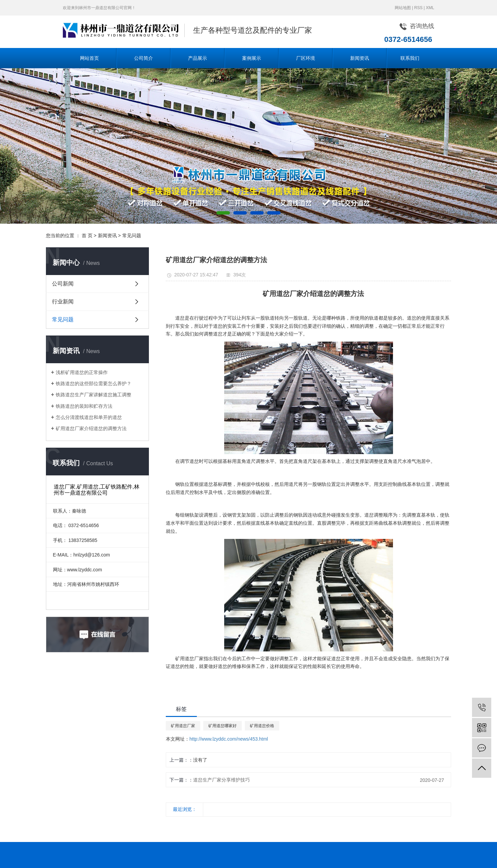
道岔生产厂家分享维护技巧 (221, 780)
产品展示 (198, 58)
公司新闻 (63, 284)
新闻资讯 (360, 58)
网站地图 (403, 8)
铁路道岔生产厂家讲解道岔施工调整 (94, 395)
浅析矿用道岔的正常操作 (82, 372)
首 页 (87, 235)
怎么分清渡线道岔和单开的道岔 (89, 417)
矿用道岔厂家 (183, 726)
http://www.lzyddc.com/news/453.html (229, 739)
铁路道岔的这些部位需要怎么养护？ (94, 383)
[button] (223, 213)
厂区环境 (306, 58)
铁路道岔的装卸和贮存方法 (84, 406)
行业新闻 (63, 302)
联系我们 (410, 58)
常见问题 (132, 235)
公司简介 (143, 58)
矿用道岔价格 (262, 726)
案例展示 (252, 58)
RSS (418, 8)
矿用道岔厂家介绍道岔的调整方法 (91, 428)
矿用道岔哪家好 (223, 726)
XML (430, 8)
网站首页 (89, 58)
